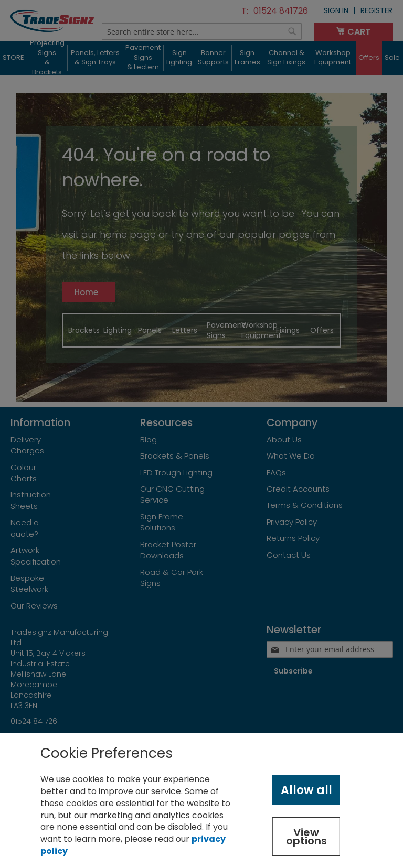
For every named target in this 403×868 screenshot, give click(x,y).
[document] (201, 801)
